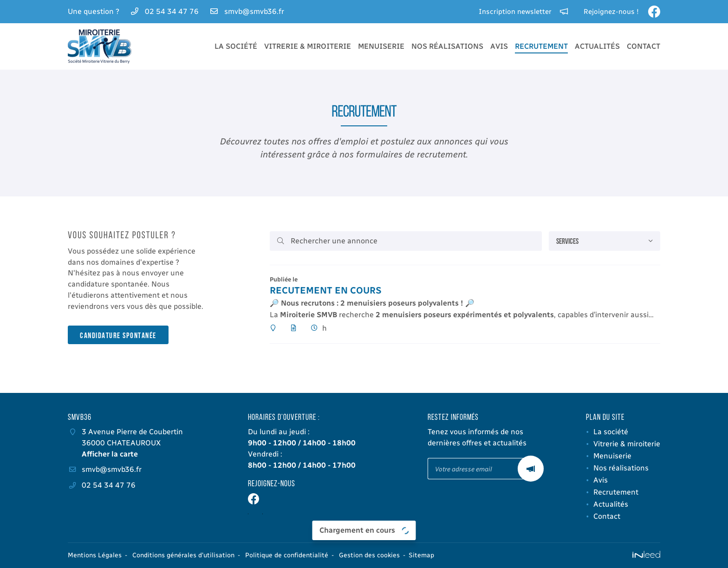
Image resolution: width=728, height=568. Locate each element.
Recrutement (541, 46)
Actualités (597, 46)
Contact (643, 46)
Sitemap (421, 555)
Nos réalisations (447, 46)
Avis (499, 46)
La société (236, 46)
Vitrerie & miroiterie (308, 46)
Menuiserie (381, 46)
